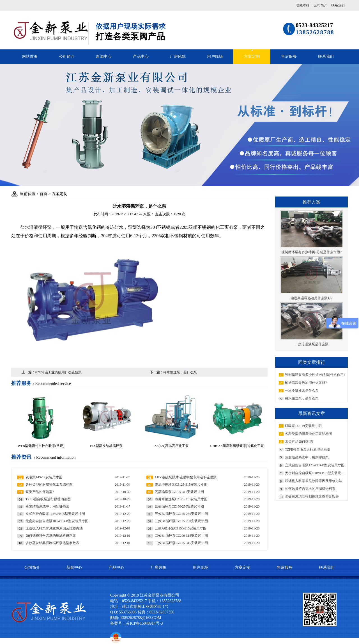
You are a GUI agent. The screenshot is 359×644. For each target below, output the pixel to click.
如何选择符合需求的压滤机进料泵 (310, 489)
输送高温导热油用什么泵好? (306, 383)
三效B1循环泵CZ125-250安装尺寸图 (181, 521)
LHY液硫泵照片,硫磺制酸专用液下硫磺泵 (186, 477)
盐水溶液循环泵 (36, 227)
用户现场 (215, 57)
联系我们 (338, 5)
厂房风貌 (178, 57)
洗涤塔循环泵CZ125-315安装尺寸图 (181, 485)
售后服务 (289, 57)
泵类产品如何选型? (299, 442)
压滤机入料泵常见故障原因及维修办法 (314, 481)
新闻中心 (104, 57)
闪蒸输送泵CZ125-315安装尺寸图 (179, 492)
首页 (43, 194)
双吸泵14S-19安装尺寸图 (303, 426)
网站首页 (30, 57)
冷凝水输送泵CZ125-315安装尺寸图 (181, 499)
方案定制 (252, 57)
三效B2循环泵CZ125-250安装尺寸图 (181, 514)
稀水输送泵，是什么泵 (302, 398)
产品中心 (141, 57)
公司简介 (321, 5)
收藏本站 (303, 5)
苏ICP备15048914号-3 (146, 623)
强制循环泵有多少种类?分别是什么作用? (315, 375)
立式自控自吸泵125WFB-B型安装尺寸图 (315, 465)
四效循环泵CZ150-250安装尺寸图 (179, 506)
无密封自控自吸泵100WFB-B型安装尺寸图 (316, 473)
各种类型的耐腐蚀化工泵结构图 (309, 434)
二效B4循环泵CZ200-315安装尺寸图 (181, 536)
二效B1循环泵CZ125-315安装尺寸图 (181, 543)
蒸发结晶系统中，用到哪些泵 (307, 457)
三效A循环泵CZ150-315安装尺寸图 (181, 528)
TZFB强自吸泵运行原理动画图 (308, 449)
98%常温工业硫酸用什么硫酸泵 (58, 372)
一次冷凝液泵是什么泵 (302, 390)
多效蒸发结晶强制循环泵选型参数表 (312, 497)
